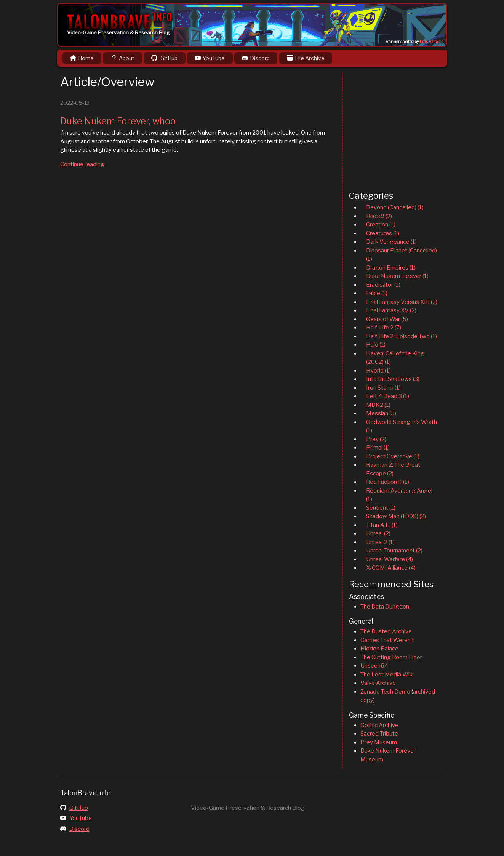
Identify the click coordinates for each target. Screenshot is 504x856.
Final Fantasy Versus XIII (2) (402, 302)
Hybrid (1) (378, 371)
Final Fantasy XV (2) (391, 310)
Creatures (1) (383, 233)
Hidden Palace (379, 649)
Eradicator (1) (383, 285)
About (123, 58)
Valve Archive (378, 683)
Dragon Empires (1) (391, 268)
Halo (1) (376, 345)
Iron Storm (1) (383, 388)
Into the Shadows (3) (393, 379)
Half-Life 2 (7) (384, 328)
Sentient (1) (381, 508)
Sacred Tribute (379, 734)
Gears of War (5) (387, 319)
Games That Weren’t (387, 640)
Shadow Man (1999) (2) (396, 516)
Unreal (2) (378, 533)
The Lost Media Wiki (387, 675)
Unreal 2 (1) (380, 542)
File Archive (306, 58)
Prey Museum (379, 742)
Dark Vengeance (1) (391, 242)
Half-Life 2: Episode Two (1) (402, 336)
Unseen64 (374, 666)
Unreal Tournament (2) (394, 551)
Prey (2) (376, 439)
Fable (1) (377, 293)
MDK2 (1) (378, 405)
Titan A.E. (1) (382, 525)
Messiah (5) (381, 413)
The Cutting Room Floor (391, 657)
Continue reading (82, 164)
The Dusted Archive (386, 631)
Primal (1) (378, 448)
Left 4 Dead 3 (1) (388, 396)
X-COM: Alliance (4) (391, 568)
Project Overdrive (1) (393, 456)
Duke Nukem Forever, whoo (118, 121)
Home (82, 58)
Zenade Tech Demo (385, 692)
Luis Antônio (432, 42)
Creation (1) (381, 225)
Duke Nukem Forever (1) (397, 276)
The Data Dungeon (385, 607)
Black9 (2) (379, 216)
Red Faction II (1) (388, 482)
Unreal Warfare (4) (390, 559)
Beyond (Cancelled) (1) (395, 207)
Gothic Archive (379, 725)
